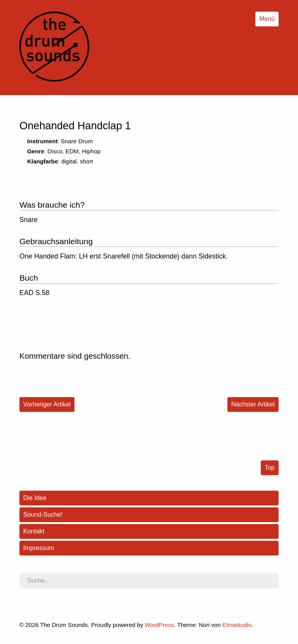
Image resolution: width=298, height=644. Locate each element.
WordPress (159, 625)
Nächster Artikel (253, 404)
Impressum (39, 548)
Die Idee (35, 498)
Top (270, 468)
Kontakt (34, 531)
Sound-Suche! (43, 515)
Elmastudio (237, 625)
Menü (267, 19)
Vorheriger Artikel (47, 404)
